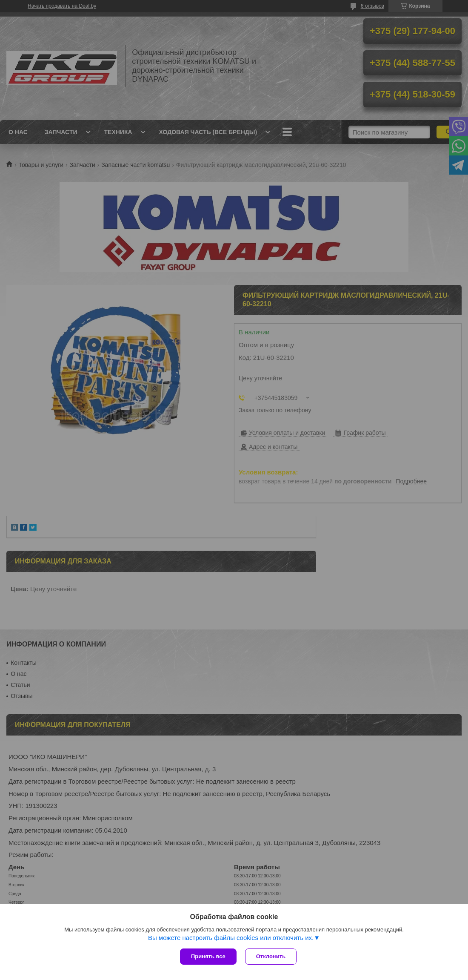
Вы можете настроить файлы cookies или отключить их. (231, 938)
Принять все (208, 956)
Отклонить (271, 956)
